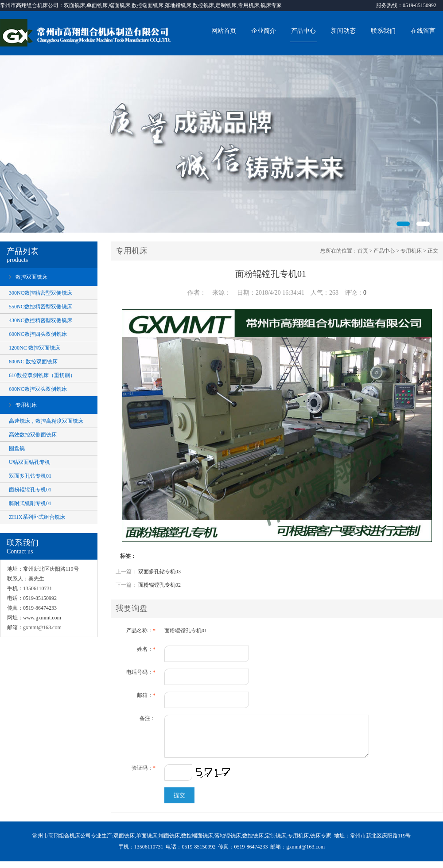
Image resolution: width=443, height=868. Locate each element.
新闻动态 (343, 31)
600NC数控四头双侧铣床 (38, 334)
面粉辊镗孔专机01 (30, 490)
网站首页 (224, 31)
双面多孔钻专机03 (159, 572)
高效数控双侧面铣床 (33, 435)
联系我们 (383, 31)
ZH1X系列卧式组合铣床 (37, 517)
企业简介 (264, 31)
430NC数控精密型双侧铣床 (41, 320)
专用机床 (26, 405)
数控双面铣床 (31, 277)
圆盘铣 (17, 448)
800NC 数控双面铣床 (33, 362)
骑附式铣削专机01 (30, 503)
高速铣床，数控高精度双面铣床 (46, 421)
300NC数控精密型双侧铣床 (41, 293)
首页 (363, 251)
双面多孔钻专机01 (30, 476)
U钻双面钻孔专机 (29, 462)
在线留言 (423, 31)
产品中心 (303, 31)
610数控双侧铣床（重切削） (42, 375)
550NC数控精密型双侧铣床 (41, 307)
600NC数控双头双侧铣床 (38, 389)
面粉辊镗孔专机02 (159, 585)
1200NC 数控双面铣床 (35, 348)
